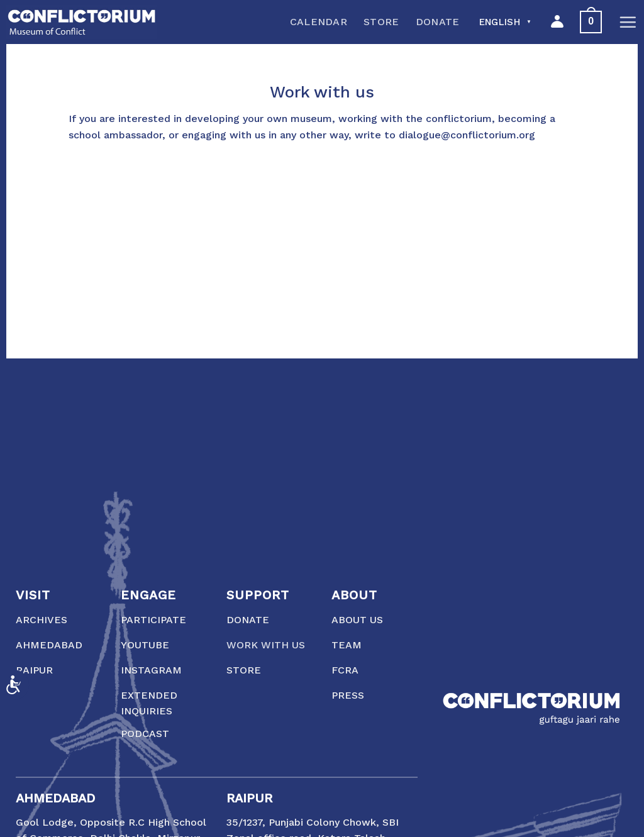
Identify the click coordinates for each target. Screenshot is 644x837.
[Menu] (628, 22)
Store (381, 22)
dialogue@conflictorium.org (467, 135)
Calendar (319, 22)
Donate (438, 22)
